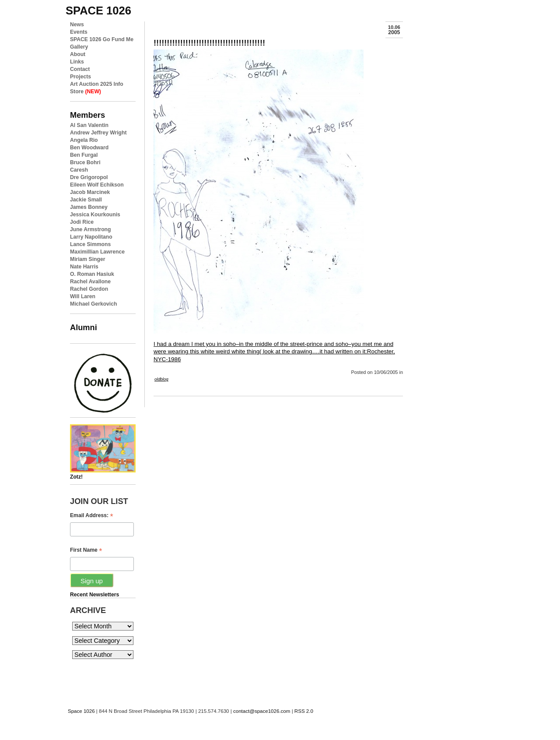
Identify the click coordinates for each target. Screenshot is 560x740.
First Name (86, 550)
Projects (80, 77)
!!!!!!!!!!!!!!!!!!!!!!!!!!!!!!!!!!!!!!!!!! (209, 43)
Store (86, 92)
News (77, 25)
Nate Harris (84, 267)
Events (79, 32)
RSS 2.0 (304, 711)
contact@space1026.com (262, 711)
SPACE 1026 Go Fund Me (102, 39)
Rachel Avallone (90, 282)
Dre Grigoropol (89, 177)
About (78, 54)
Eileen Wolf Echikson (97, 185)
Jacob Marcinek (90, 192)
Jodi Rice (82, 222)
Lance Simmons (90, 244)
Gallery (79, 47)
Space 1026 (81, 711)
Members (87, 115)
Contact (80, 69)
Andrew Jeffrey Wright (98, 133)
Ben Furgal (84, 155)
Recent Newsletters (94, 595)
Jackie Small (86, 200)
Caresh (79, 170)
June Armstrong (90, 229)
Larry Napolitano (91, 237)
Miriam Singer (87, 259)
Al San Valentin (89, 125)
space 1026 (98, 11)
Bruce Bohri (85, 162)
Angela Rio (84, 140)
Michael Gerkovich (93, 304)
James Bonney (89, 207)
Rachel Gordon (89, 289)
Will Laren (83, 296)
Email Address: (92, 516)
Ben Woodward (89, 148)
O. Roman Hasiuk (92, 274)
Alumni (84, 327)
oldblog (161, 379)
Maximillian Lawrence (97, 252)
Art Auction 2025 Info (97, 84)
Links (77, 62)
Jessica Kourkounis (95, 215)
